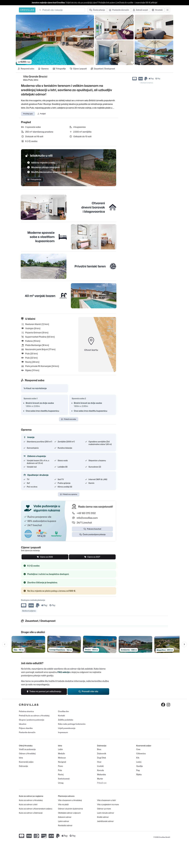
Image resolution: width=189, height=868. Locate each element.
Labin (60, 749)
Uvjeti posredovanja (67, 728)
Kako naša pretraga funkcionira (72, 724)
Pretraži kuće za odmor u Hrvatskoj (34, 716)
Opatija (140, 766)
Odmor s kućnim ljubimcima (70, 809)
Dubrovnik (102, 754)
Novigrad (62, 762)
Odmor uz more (104, 809)
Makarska (102, 775)
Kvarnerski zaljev (26, 762)
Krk (138, 758)
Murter (100, 779)
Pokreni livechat (92, 529)
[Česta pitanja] (97, 10)
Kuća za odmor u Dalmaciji (31, 813)
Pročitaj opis (28, 114)
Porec (61, 766)
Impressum (63, 733)
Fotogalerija (34, 179)
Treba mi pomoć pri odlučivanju (44, 692)
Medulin (61, 754)
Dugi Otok (102, 758)
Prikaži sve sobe (69, 419)
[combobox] (63, 10)
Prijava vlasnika (26, 728)
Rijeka (139, 775)
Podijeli (42, 114)
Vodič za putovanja (27, 749)
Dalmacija (23, 766)
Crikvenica (141, 754)
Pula (60, 770)
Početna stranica (26, 712)
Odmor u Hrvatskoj (27, 754)
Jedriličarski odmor (105, 821)
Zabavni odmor (65, 817)
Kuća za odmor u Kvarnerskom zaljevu (36, 809)
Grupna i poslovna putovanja (32, 720)
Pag (138, 770)
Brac (99, 749)
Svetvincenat (64, 779)
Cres (138, 749)
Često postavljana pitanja (93, 534)
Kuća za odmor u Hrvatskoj (31, 800)
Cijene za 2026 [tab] (45, 557)
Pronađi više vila (88, 692)
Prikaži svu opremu (69, 494)
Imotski (100, 766)
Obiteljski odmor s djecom (69, 813)
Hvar (99, 762)
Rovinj (61, 775)
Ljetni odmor (64, 821)
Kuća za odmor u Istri (28, 805)
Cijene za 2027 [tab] (92, 557)
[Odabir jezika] (157, 10)
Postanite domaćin (27, 733)
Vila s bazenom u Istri (106, 800)
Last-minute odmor (106, 813)
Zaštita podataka (66, 720)
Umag (61, 783)
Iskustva (23, 724)
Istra (21, 758)
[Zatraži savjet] (140, 10)
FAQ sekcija (64, 672)
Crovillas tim (63, 712)
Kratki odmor (103, 817)
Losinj (139, 762)
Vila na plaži (63, 805)
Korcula (100, 770)
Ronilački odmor (65, 826)
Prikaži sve (102, 783)
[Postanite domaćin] (119, 10)
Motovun (62, 758)
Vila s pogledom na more (108, 805)
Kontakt (61, 716)
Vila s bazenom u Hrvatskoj (70, 800)
